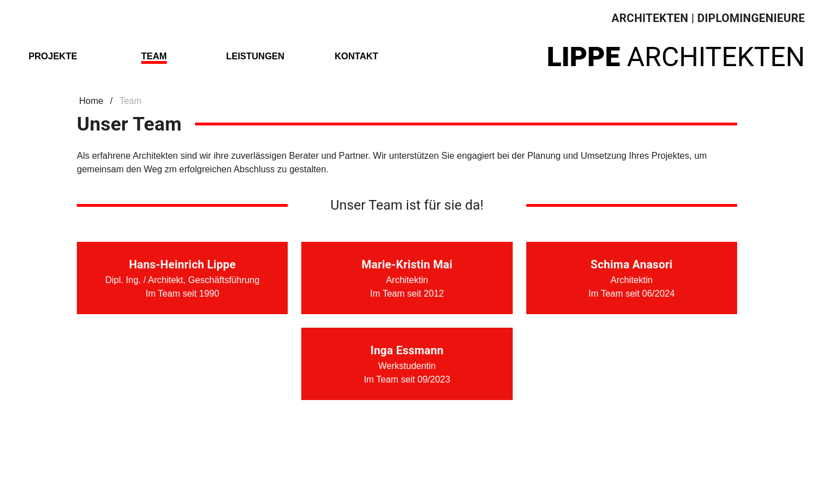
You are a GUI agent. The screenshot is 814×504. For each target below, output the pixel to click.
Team (154, 56)
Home (91, 101)
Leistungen (255, 56)
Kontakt (356, 56)
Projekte (53, 56)
